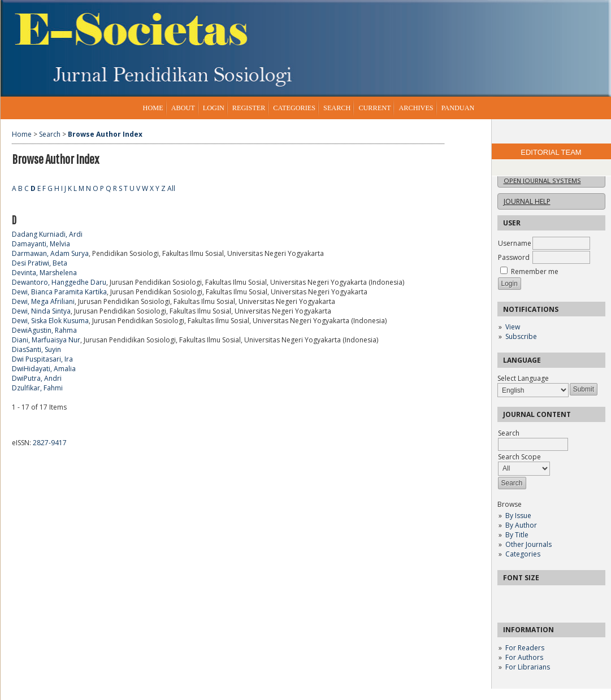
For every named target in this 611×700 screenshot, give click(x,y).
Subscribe (521, 336)
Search (337, 108)
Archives (416, 108)
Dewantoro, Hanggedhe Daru (59, 282)
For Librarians (528, 667)
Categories (523, 554)
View (513, 327)
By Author (521, 525)
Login (214, 108)
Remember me (535, 271)
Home (153, 108)
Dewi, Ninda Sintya (41, 311)
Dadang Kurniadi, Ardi (47, 234)
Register (249, 108)
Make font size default (526, 597)
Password (514, 257)
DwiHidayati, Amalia (44, 369)
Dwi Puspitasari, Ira (42, 359)
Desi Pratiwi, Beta (40, 263)
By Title (517, 535)
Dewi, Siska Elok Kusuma (50, 321)
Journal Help (527, 201)
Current (374, 108)
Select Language (523, 378)
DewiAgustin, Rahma (44, 330)
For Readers (525, 648)
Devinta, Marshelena (44, 273)
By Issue (518, 516)
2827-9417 (50, 443)
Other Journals (528, 544)
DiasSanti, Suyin (36, 349)
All (171, 188)
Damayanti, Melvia (41, 244)
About (183, 108)
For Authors (524, 657)
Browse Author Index (105, 134)
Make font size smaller (508, 597)
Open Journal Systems (542, 181)
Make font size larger (544, 597)
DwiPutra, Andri (37, 378)
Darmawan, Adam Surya (50, 253)
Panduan (458, 108)
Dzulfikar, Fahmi (37, 388)
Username (515, 243)
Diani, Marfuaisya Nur (46, 340)
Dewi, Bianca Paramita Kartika (59, 292)
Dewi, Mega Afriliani (43, 301)
